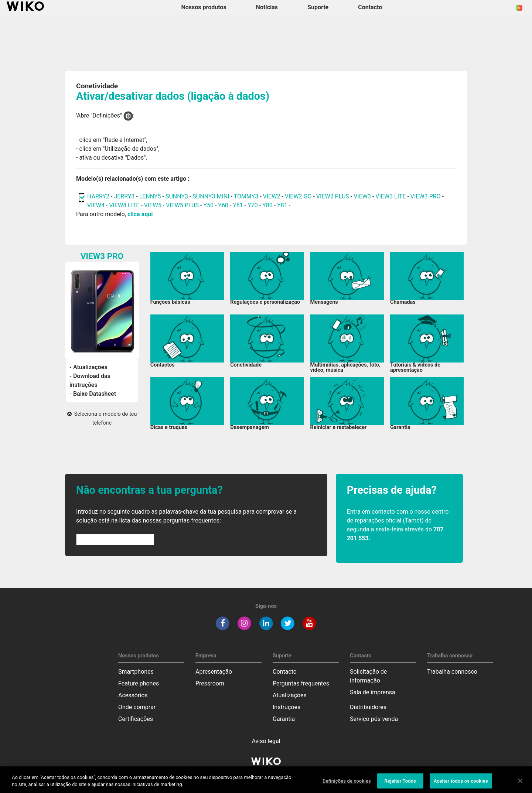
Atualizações (290, 695)
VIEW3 (362, 196)
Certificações (136, 719)
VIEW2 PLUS (333, 196)
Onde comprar (137, 707)
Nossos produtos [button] (204, 7)
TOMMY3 (246, 196)
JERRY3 (125, 196)
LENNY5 (150, 196)
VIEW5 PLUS (182, 205)
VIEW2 (272, 196)
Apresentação (214, 672)
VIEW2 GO (298, 196)
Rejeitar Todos (400, 784)
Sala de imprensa (373, 692)
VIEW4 (96, 205)
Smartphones (136, 672)
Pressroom (210, 683)
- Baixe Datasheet (93, 394)
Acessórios (133, 695)
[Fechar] (520, 784)
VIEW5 (154, 205)
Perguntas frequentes (301, 683)
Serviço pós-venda (374, 719)
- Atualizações (88, 367)
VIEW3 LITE (391, 196)
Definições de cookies (347, 784)
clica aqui (140, 214)
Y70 (253, 205)
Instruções (287, 707)
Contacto (285, 672)
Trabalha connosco (452, 672)
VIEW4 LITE (124, 205)
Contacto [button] (370, 7)
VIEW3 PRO (426, 196)
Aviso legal (266, 741)
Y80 (267, 205)
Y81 (282, 205)
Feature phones (139, 683)
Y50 (208, 205)
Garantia (284, 719)
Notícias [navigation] (267, 7)
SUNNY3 (177, 196)
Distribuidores (368, 707)
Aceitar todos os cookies (461, 784)
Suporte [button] (318, 7)
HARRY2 (98, 196)
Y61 (238, 205)
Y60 (223, 205)
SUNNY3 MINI (211, 196)
